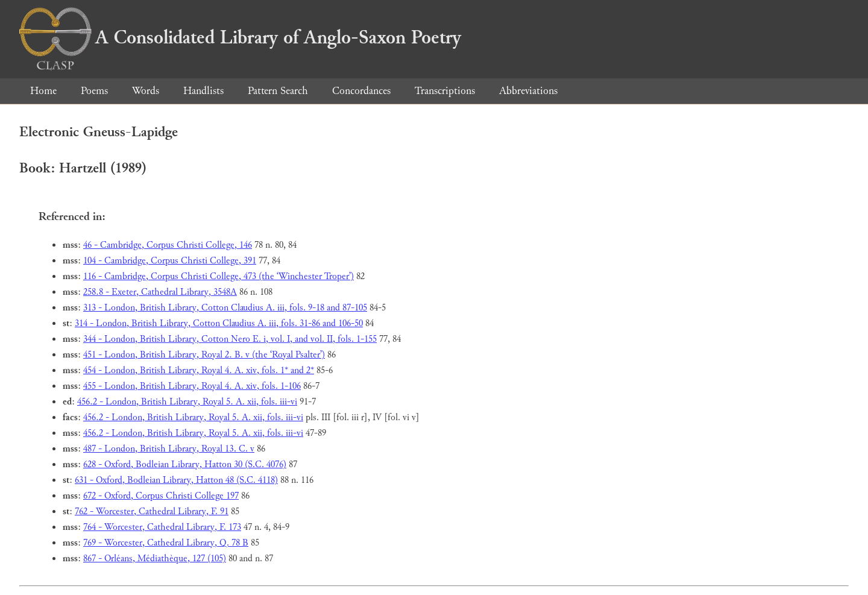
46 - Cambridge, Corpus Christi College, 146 (168, 245)
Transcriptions (445, 91)
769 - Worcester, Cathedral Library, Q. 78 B (166, 543)
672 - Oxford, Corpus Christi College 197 (161, 496)
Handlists (203, 91)
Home (43, 91)
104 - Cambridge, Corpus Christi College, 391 (170, 261)
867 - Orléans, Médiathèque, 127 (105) (155, 559)
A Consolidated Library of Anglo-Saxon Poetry (240, 37)
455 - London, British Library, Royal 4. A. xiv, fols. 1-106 (192, 386)
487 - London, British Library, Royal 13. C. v (169, 449)
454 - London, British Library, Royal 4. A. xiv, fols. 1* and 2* (199, 370)
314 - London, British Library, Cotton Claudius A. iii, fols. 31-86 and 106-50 (219, 323)
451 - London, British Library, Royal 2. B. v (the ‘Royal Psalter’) (204, 355)
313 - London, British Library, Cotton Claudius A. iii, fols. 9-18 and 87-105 (225, 308)
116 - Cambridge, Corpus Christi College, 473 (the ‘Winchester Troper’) (219, 276)
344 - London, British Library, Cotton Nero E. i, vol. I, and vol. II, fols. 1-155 (230, 339)
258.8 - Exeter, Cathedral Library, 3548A (160, 292)
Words (146, 91)
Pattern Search (278, 91)
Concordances (361, 91)
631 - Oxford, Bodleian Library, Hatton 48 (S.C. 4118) (176, 480)
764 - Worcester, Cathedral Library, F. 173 (162, 527)
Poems (94, 91)
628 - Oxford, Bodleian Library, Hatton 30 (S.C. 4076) (185, 464)
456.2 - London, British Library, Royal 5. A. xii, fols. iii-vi (187, 402)
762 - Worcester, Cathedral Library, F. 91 (152, 512)
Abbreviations (528, 91)
